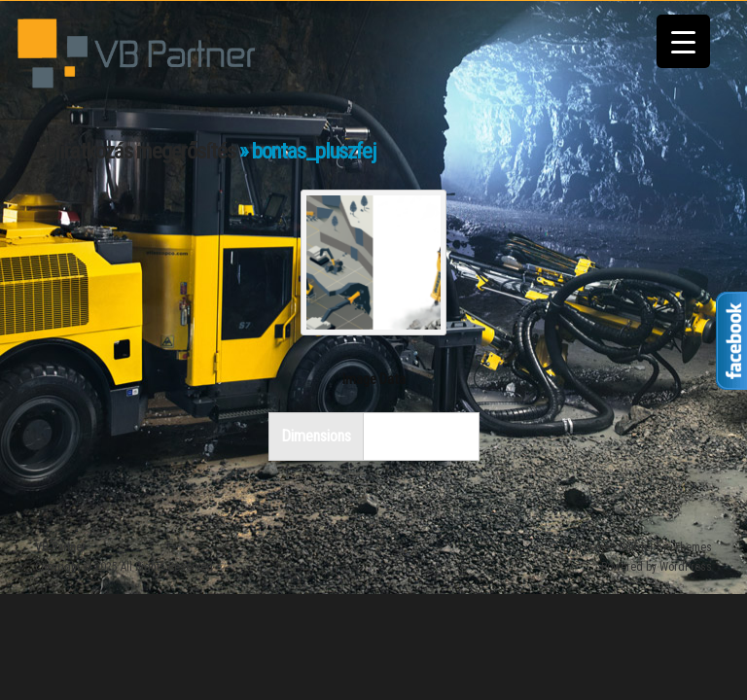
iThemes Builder (614, 547)
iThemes (691, 547)
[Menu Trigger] (683, 41)
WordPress (686, 567)
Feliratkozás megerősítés (135, 151)
